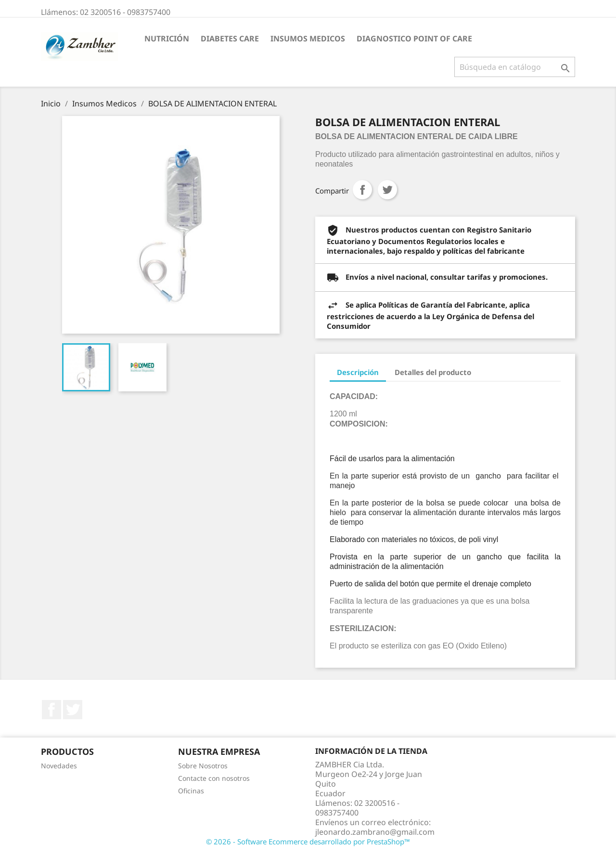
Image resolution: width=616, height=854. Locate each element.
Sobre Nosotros (203, 766)
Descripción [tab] (358, 372)
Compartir (362, 190)
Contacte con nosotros (214, 778)
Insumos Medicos (308, 39)
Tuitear (387, 190)
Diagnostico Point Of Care (414, 39)
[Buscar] (515, 67)
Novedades (59, 766)
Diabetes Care (230, 39)
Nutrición (167, 39)
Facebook (51, 710)
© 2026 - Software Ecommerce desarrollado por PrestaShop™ (308, 841)
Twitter (73, 710)
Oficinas (191, 791)
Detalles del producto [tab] (433, 372)
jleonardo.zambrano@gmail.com (375, 832)
